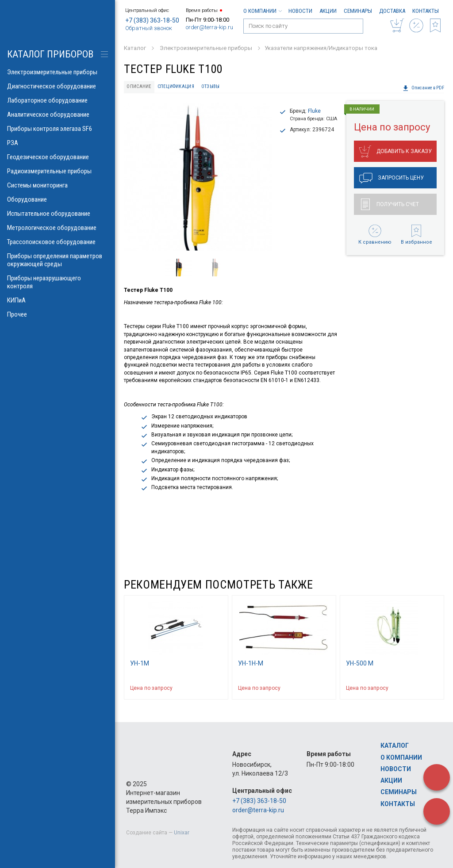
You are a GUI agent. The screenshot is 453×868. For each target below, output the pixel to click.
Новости (300, 11)
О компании (262, 11)
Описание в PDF (423, 88)
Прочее (58, 314)
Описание (139, 86)
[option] (198, 177)
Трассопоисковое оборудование (58, 242)
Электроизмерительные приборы (58, 72)
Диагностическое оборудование (58, 86)
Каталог (395, 746)
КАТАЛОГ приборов (50, 54)
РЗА (58, 143)
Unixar (182, 833)
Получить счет (390, 204)
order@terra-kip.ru (209, 27)
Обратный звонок (149, 28)
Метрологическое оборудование (58, 228)
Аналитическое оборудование (58, 115)
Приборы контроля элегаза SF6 (58, 129)
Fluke (314, 111)
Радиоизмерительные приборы (58, 171)
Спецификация (176, 86)
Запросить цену (392, 178)
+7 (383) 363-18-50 (152, 20)
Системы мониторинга (58, 185)
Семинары (358, 11)
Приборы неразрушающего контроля (58, 282)
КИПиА (58, 300)
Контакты (426, 11)
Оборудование (58, 199)
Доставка (392, 11)
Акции (328, 11)
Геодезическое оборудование (58, 157)
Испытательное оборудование (58, 214)
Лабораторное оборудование (58, 100)
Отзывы (211, 86)
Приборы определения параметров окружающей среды (58, 260)
